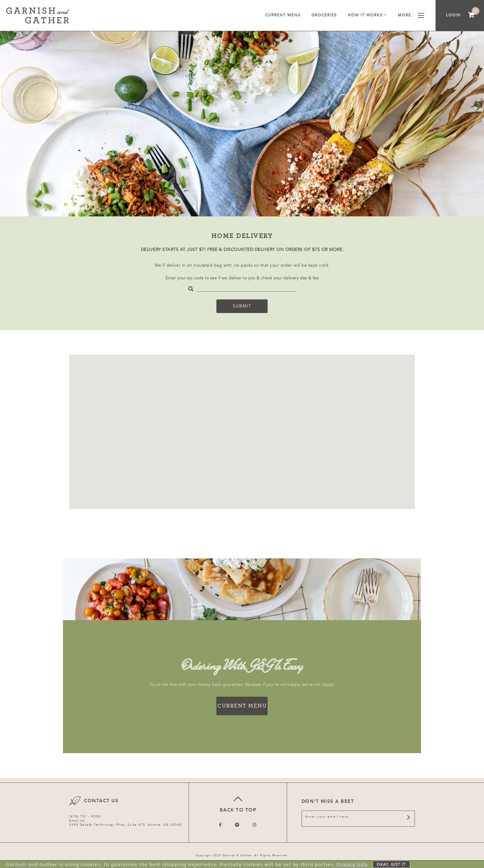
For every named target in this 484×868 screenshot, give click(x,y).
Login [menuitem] (453, 15)
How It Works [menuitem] (367, 15)
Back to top (238, 803)
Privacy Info (352, 864)
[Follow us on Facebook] (221, 825)
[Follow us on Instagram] (255, 825)
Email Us (77, 821)
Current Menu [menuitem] (283, 15)
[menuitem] (471, 15)
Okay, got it (391, 865)
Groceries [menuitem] (324, 15)
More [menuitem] (411, 15)
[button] (275, 429)
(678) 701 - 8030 (85, 816)
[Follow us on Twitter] (237, 825)
